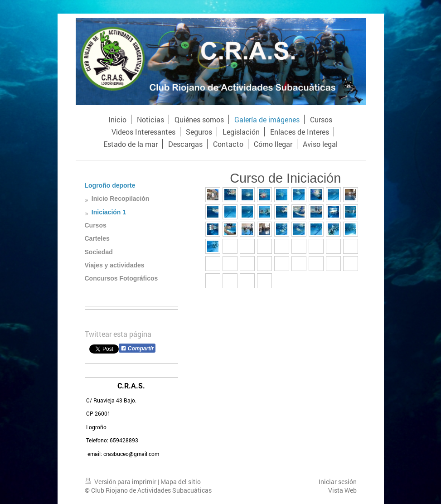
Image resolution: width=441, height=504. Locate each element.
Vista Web (342, 490)
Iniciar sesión (338, 482)
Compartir (137, 349)
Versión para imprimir (121, 482)
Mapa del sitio (181, 482)
